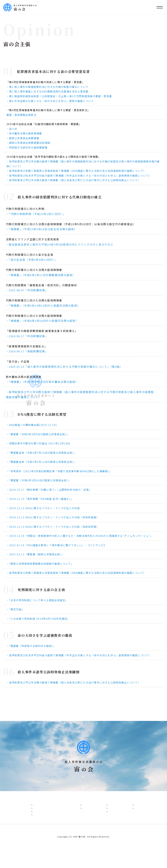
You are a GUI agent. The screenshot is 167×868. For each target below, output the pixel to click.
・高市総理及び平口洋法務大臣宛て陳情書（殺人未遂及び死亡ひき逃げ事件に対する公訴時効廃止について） (73, 180)
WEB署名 (127, 810)
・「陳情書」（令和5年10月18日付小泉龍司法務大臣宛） (43, 306)
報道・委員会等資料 (100, 803)
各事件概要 (73, 803)
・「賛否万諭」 (15, 609)
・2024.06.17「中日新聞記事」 (27, 336)
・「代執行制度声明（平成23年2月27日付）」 (36, 214)
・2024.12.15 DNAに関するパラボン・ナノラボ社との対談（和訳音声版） (53, 527)
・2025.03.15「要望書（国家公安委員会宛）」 (35, 554)
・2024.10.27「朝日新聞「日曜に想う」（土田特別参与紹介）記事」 (49, 490)
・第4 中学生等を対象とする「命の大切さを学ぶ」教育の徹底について (50, 101)
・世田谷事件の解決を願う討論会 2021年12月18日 (38, 443)
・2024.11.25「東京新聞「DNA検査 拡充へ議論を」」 (40, 499)
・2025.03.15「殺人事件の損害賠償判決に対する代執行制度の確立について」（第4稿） (64, 367)
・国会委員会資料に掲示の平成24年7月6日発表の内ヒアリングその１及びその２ (60, 244)
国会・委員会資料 (102, 824)
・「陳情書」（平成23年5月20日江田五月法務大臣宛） (41, 229)
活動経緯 (32, 831)
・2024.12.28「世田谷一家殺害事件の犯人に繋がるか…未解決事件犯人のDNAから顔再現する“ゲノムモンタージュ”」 (80, 536)
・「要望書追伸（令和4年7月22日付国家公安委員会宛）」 (41, 453)
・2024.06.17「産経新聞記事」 (27, 351)
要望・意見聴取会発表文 (21, 115)
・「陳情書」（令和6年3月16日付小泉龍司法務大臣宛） (42, 321)
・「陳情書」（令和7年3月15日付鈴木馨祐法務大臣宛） (42, 382)
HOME (13, 803)
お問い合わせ (150, 803)
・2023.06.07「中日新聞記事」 (27, 290)
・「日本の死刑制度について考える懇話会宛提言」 (37, 600)
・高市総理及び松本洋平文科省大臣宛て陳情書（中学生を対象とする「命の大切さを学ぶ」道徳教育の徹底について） (79, 175)
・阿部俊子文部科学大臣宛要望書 (27, 147)
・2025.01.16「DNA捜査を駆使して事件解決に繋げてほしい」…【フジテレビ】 (56, 545)
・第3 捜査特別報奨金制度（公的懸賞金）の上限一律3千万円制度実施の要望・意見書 (59, 96)
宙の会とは (30, 803)
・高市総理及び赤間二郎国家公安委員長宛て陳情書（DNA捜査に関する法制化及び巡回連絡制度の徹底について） (76, 171)
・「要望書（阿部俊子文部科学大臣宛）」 (31, 646)
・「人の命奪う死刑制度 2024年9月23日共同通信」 (38, 619)
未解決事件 (76, 817)
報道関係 (96, 810)
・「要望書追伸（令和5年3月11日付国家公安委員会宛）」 (41, 462)
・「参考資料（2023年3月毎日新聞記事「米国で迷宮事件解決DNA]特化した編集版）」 (59, 471)
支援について (129, 817)
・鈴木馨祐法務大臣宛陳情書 (24, 133)
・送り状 (12, 129)
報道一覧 (96, 817)
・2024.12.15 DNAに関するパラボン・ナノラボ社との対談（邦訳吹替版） (53, 517)
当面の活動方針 (36, 824)
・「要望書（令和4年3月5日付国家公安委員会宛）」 (38, 434)
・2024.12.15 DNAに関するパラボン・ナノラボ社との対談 (43, 508)
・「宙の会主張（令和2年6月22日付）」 (32, 260)
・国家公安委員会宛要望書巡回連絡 (28, 143)
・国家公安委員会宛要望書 (23, 138)
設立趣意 (32, 810)
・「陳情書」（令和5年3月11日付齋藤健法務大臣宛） (41, 275)
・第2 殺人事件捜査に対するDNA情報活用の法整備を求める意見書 (47, 91)
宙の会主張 (33, 817)
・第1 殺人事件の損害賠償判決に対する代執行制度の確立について (47, 87)
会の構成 (56, 803)
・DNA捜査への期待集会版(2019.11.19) (32, 425)
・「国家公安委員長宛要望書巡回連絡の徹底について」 (40, 564)
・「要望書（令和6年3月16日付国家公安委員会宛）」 (39, 480)
